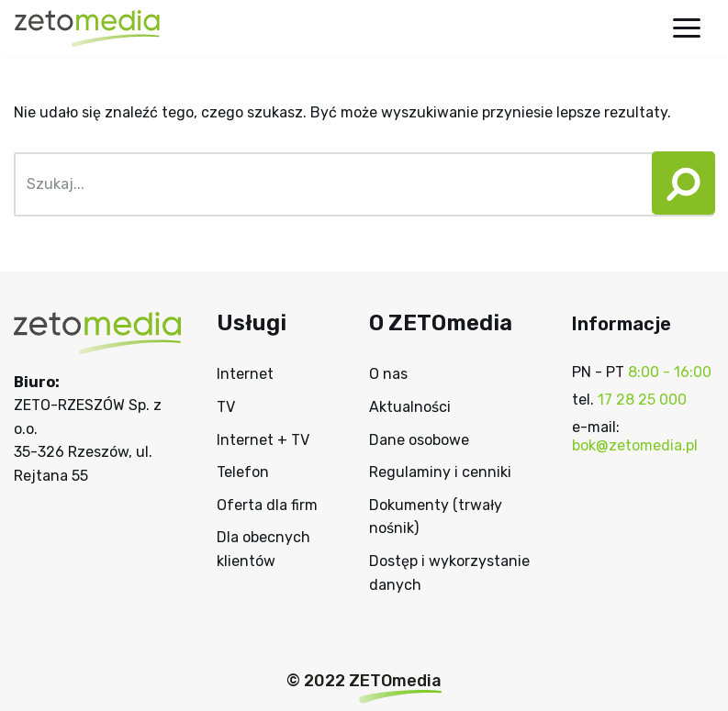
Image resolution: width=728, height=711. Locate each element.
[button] (677, 184)
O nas (388, 374)
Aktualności (410, 407)
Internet (245, 374)
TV (226, 407)
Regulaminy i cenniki (440, 472)
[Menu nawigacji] (687, 28)
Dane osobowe (419, 440)
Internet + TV (263, 440)
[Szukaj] (328, 184)
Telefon (243, 472)
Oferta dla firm (267, 505)
